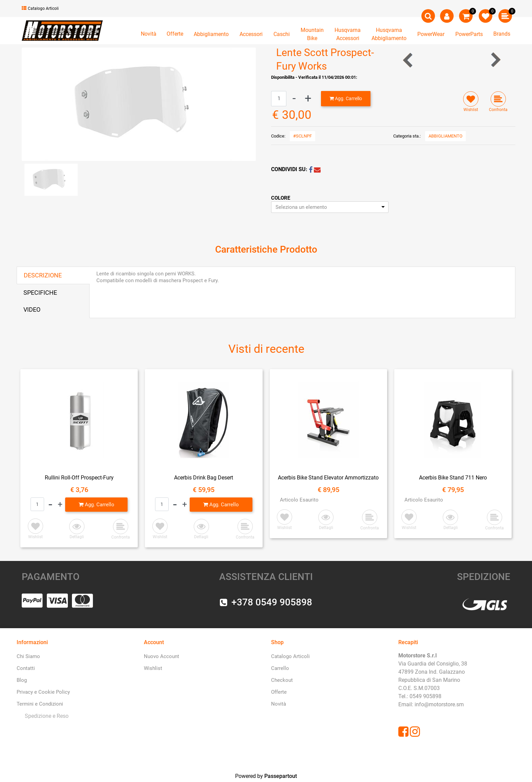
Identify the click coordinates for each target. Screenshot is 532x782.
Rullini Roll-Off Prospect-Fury (79, 478)
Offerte (175, 34)
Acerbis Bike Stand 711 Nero (453, 478)
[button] (139, 104)
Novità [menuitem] (279, 704)
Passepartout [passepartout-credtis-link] (281, 776)
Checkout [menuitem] (282, 680)
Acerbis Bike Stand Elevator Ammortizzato (328, 478)
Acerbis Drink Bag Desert (204, 478)
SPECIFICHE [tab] (40, 293)
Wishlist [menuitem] (153, 668)
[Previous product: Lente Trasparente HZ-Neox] (408, 60)
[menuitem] (45, 716)
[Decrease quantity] (294, 99)
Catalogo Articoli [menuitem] (290, 656)
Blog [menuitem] (22, 680)
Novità (149, 34)
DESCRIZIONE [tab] (43, 275)
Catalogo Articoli (40, 8)
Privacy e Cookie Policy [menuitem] (43, 692)
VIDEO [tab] (32, 310)
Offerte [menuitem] (279, 692)
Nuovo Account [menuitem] (161, 656)
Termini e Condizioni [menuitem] (40, 704)
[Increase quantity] (308, 99)
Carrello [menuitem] (280, 668)
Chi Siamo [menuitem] (28, 656)
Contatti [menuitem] (26, 668)
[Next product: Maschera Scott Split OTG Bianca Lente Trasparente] (495, 60)
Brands (502, 34)
